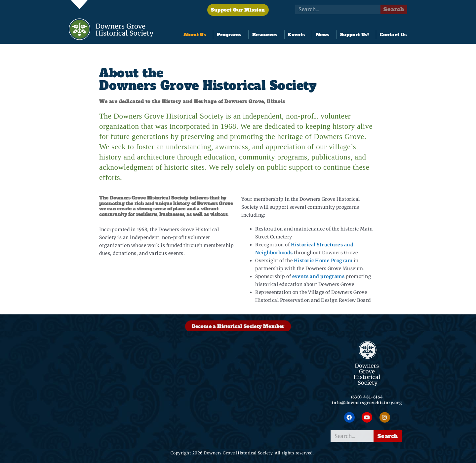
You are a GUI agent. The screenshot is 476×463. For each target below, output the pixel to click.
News (324, 35)
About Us (196, 35)
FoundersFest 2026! (206, 435)
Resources (266, 35)
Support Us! (356, 35)
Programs (231, 35)
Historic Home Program (323, 261)
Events (298, 35)
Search (394, 9)
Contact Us (393, 35)
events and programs (318, 277)
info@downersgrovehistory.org (367, 411)
